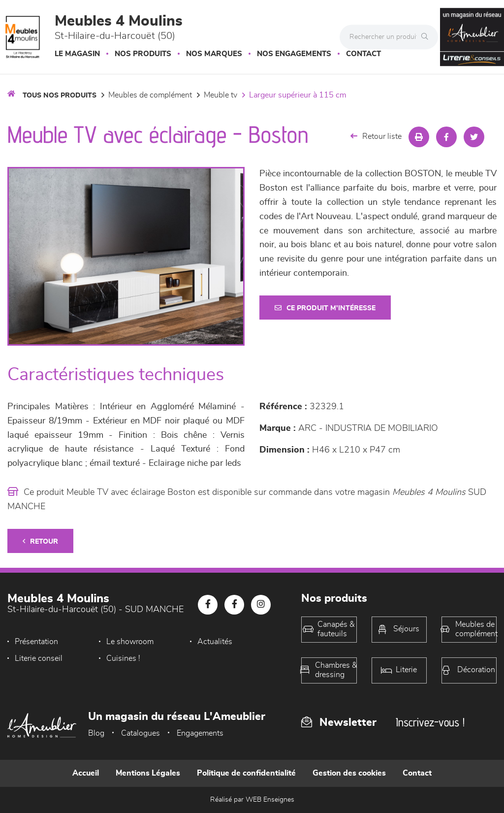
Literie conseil (39, 658)
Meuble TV (220, 95)
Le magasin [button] (77, 54)
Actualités (215, 642)
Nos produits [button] (143, 54)
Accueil (86, 773)
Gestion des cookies (349, 773)
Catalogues (141, 733)
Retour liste (376, 136)
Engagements (200, 733)
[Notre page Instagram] (261, 605)
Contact (363, 54)
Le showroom (130, 642)
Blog (96, 733)
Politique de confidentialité (246, 773)
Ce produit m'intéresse (325, 308)
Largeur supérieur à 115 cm (298, 95)
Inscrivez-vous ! (430, 722)
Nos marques (214, 54)
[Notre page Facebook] (208, 605)
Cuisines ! (123, 658)
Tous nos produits (60, 96)
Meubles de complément (150, 95)
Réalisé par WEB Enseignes (252, 800)
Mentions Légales (148, 773)
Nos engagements (294, 54)
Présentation (36, 642)
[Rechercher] (427, 37)
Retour (40, 541)
